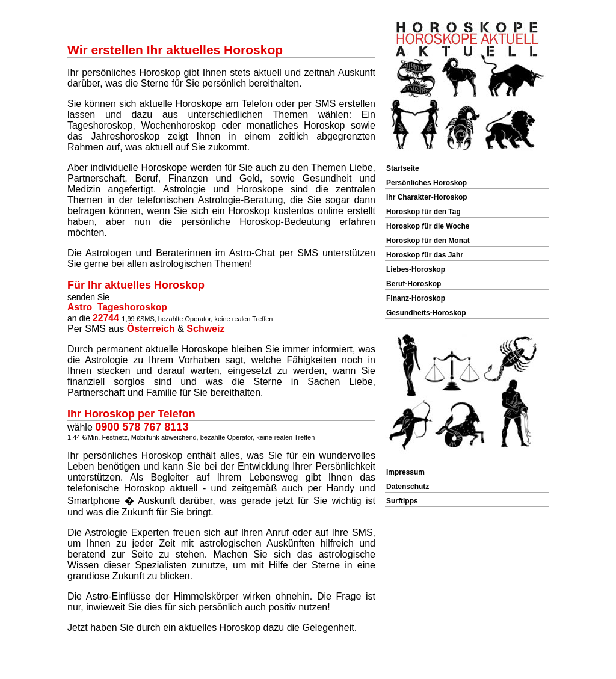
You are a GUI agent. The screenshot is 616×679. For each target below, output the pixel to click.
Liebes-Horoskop (416, 269)
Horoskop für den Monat (428, 241)
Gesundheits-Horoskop (426, 313)
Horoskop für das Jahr (425, 255)
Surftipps (402, 501)
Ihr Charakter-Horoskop (427, 197)
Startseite (403, 168)
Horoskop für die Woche (428, 226)
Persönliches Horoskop (427, 183)
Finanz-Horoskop (416, 298)
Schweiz (205, 329)
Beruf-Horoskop (414, 284)
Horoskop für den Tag (423, 212)
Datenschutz (408, 487)
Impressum (405, 472)
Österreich (151, 329)
